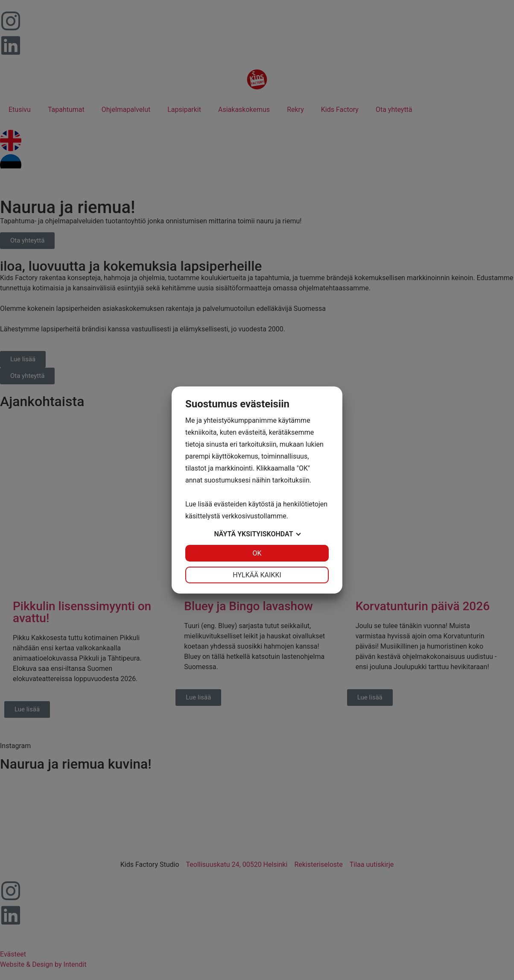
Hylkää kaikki (257, 575)
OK (257, 553)
